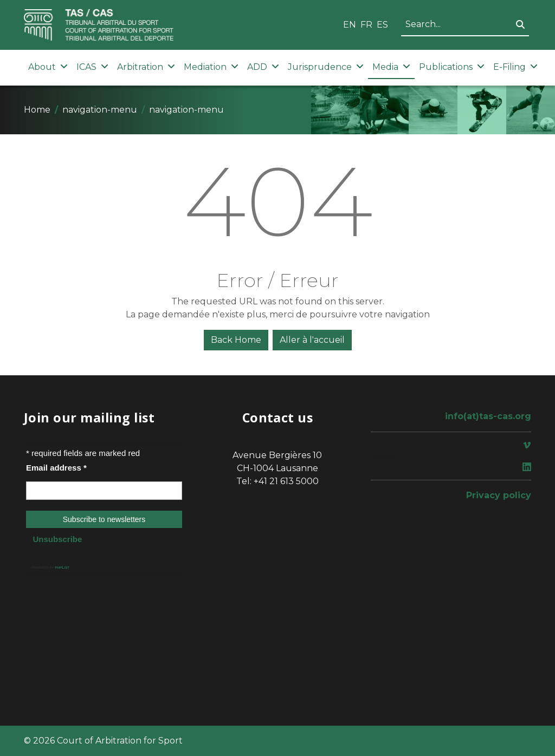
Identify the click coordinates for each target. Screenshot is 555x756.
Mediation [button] (211, 67)
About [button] (48, 67)
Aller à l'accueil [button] (312, 340)
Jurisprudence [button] (326, 67)
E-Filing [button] (515, 67)
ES (382, 25)
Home (37, 110)
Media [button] (391, 67)
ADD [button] (263, 67)
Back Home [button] (236, 340)
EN (350, 25)
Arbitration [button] (146, 67)
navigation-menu (100, 110)
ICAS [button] (92, 67)
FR (366, 25)
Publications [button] (452, 67)
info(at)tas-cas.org (488, 416)
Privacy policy (499, 495)
